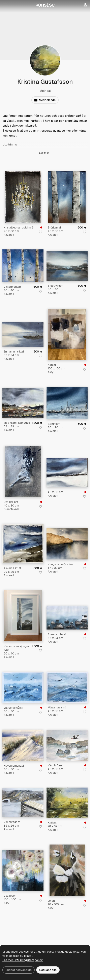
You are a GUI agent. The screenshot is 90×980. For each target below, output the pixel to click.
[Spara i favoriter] (40, 232)
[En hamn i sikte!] (23, 334)
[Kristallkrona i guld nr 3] (23, 197)
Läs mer (44, 155)
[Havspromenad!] (23, 745)
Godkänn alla (48, 970)
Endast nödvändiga (19, 970)
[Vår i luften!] (67, 745)
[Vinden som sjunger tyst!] (23, 616)
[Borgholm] (67, 403)
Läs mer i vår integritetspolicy (23, 960)
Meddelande (45, 100)
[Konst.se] (45, 5)
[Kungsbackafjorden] (67, 544)
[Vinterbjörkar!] (23, 266)
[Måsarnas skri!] (67, 687)
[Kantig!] (67, 334)
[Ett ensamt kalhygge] (23, 403)
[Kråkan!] (67, 803)
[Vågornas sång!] (23, 687)
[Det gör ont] (23, 471)
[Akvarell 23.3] (23, 544)
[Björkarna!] (67, 197)
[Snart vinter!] (67, 266)
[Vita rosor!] (23, 870)
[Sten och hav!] (67, 618)
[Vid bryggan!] (23, 803)
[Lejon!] (67, 870)
